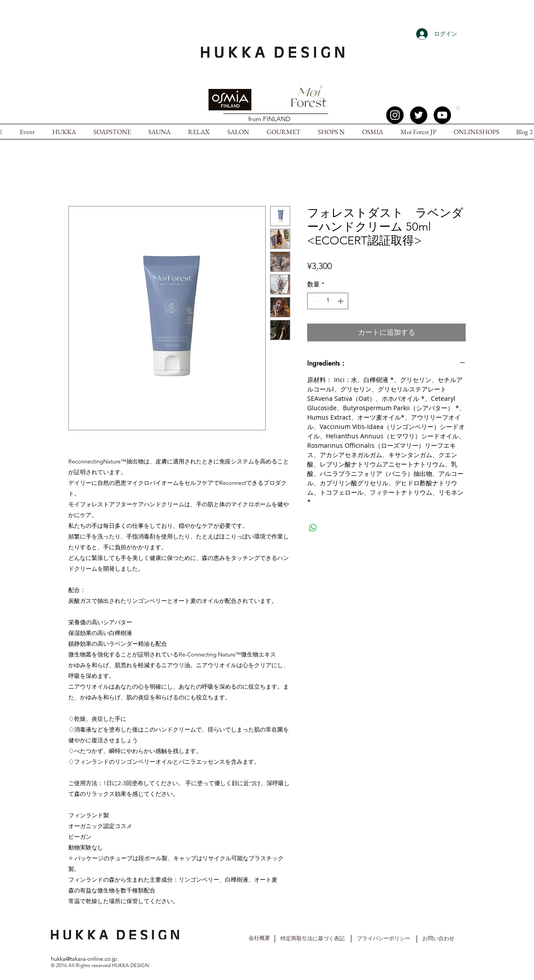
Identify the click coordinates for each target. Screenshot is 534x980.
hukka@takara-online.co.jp (84, 959)
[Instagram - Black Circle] (395, 115)
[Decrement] (314, 301)
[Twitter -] (419, 115)
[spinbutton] (328, 301)
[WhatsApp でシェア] (313, 528)
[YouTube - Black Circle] (442, 115)
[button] (458, 108)
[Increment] (341, 301)
